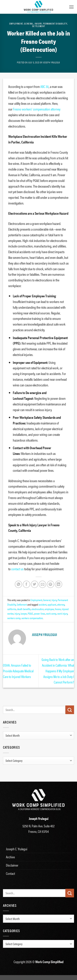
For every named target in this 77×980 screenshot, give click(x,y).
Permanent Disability (55, 24)
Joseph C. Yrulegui (17, 849)
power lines (40, 613)
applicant (52, 604)
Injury (38, 24)
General (29, 24)
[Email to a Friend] (42, 584)
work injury (62, 613)
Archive (10, 857)
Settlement (38, 26)
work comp (51, 613)
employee (49, 609)
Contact (10, 873)
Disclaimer (12, 865)
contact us (17, 569)
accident (43, 604)
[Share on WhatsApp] (18, 584)
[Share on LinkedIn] (59, 584)
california (12, 609)
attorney (61, 604)
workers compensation (32, 618)
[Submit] (70, 710)
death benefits (24, 609)
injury (17, 613)
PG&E (30, 613)
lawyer (24, 613)
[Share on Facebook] (26, 584)
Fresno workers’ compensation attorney (37, 109)
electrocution (38, 609)
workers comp (14, 618)
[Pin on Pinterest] (51, 584)
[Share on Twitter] (35, 584)
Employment (16, 24)
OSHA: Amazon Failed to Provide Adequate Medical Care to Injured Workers (18, 671)
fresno (58, 609)
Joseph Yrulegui (51, 62)
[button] (71, 7)
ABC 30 (45, 86)
